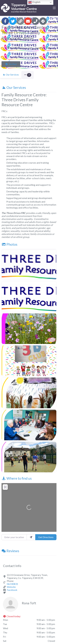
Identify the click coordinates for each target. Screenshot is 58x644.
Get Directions (46, 537)
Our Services (14, 87)
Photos (9, 244)
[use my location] (31, 537)
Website (11, 587)
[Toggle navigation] (54, 8)
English (34, 2)
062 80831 (12, 584)
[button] (11, 64)
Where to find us (17, 478)
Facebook (12, 590)
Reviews (10, 551)
